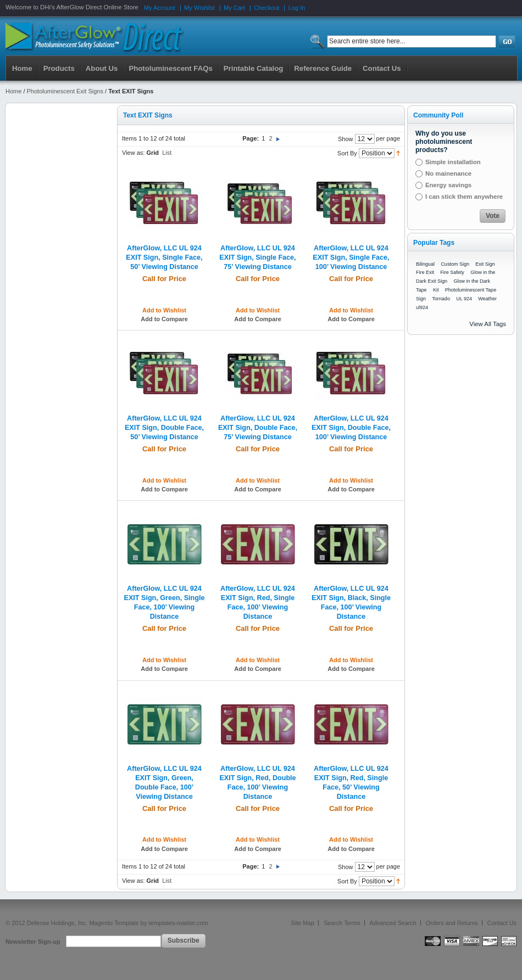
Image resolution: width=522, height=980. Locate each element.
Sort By (347, 153)
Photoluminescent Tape (471, 290)
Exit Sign (485, 264)
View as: (133, 153)
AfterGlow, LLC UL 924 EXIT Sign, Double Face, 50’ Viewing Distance (164, 428)
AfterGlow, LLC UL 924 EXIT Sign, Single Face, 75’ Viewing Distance (257, 257)
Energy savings (448, 185)
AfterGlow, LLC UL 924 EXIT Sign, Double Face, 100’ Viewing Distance (351, 428)
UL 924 (464, 299)
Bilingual (425, 264)
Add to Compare (164, 319)
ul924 (422, 307)
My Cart (234, 8)
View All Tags (488, 324)
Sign (421, 299)
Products (59, 68)
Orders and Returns (452, 923)
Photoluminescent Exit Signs (65, 91)
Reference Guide (323, 68)
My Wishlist (199, 8)
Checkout (266, 8)
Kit (436, 290)
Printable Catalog (253, 68)
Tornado (441, 299)
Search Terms (342, 923)
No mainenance (448, 173)
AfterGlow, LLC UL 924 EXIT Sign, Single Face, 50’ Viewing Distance (164, 257)
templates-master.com (178, 923)
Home (22, 68)
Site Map (303, 923)
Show (346, 139)
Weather (487, 299)
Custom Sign (455, 264)
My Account (160, 8)
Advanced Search (393, 923)
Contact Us (502, 923)
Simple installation (453, 162)
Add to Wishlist (164, 310)
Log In (297, 8)
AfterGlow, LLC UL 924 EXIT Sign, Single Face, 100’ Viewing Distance (351, 257)
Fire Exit (425, 272)
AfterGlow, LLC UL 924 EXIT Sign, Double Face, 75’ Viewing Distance (258, 428)
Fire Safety (452, 272)
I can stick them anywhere (464, 197)
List (167, 153)
